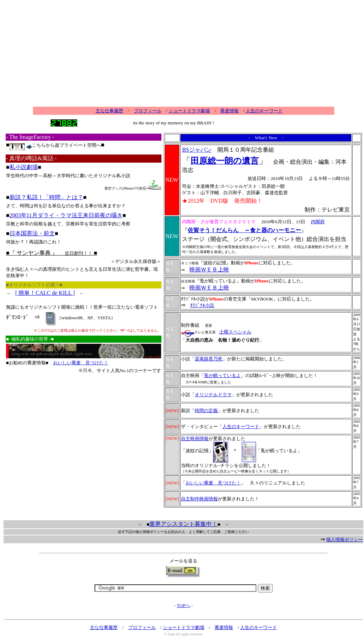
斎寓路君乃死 (209, 359)
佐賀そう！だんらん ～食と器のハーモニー (244, 230)
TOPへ (183, 605)
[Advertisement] (184, 55)
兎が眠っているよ (222, 375)
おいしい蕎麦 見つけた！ (81, 363)
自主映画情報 (195, 439)
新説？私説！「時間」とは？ (46, 197)
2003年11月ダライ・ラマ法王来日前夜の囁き (66, 215)
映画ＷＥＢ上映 (209, 270)
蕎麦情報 (229, 111)
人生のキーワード (264, 111)
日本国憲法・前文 (32, 233)
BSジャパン (197, 150)
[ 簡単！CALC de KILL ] (45, 293)
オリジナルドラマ (213, 395)
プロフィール (148, 111)
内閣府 (318, 222)
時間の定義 (206, 411)
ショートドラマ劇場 (189, 111)
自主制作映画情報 (199, 499)
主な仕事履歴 (109, 111)
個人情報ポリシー (345, 540)
